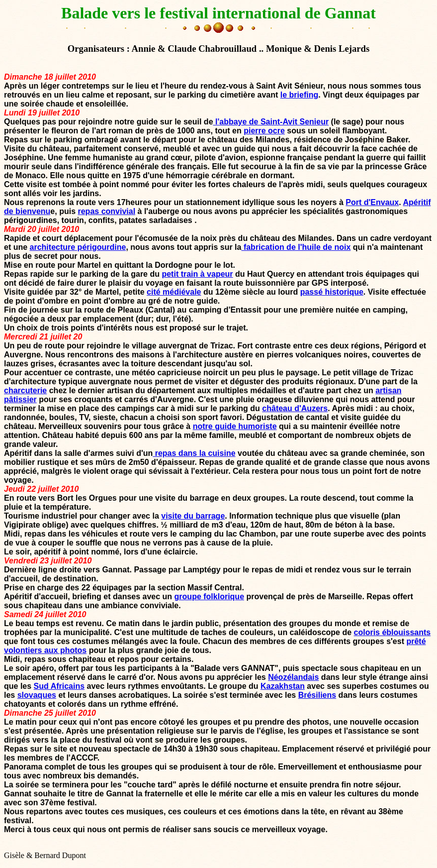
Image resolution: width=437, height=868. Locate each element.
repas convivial (106, 211)
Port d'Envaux (372, 202)
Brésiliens (317, 695)
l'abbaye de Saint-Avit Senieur (271, 122)
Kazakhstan (283, 686)
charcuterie (25, 390)
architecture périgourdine (78, 247)
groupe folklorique (209, 597)
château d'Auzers (295, 408)
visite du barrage (193, 516)
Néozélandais (293, 677)
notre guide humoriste (235, 426)
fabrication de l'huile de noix (296, 247)
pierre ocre (264, 131)
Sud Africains (59, 686)
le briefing (299, 95)
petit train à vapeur (197, 274)
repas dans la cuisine (194, 453)
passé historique (332, 292)
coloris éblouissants (393, 632)
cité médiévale (174, 292)
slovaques (37, 695)
